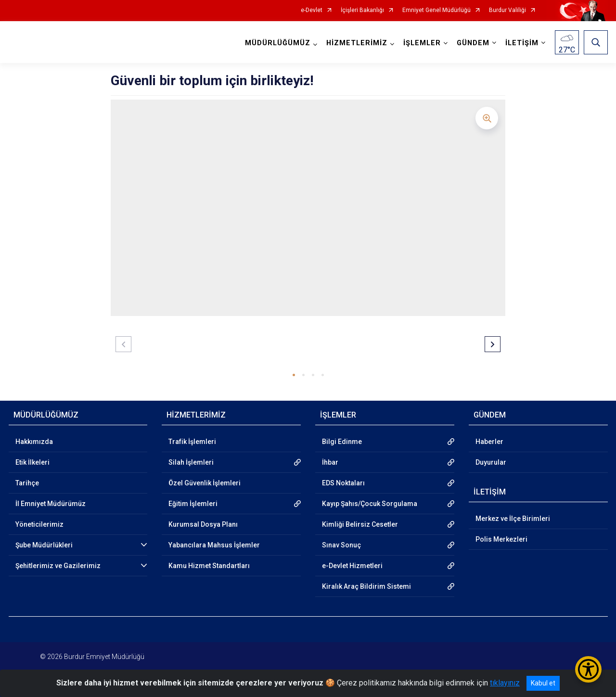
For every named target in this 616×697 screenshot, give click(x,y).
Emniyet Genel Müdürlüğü (436, 10)
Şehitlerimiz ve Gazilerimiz (58, 566)
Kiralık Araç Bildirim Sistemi (366, 586)
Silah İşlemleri (191, 462)
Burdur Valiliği (507, 10)
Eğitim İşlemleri (193, 504)
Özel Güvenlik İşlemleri (205, 483)
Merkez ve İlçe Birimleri (513, 519)
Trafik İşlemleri (192, 442)
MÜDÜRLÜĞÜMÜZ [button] (278, 43)
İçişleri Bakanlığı (362, 10)
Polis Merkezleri (501, 539)
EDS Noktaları (343, 483)
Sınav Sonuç (341, 545)
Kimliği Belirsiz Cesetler (360, 524)
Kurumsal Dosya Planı (203, 524)
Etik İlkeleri (32, 462)
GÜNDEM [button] (473, 43)
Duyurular (491, 462)
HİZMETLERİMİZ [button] (357, 43)
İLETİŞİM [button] (522, 43)
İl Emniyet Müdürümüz (51, 504)
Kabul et (543, 683)
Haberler (489, 442)
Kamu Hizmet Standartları (209, 566)
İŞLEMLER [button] (422, 43)
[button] (294, 375)
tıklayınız (505, 683)
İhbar (330, 462)
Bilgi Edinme (342, 442)
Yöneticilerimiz (39, 524)
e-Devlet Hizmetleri (352, 566)
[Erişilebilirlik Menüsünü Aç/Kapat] (588, 669)
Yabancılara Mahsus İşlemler (214, 545)
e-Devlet (312, 10)
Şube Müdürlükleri (44, 545)
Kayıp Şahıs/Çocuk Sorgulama (370, 504)
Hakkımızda (34, 442)
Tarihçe (27, 483)
